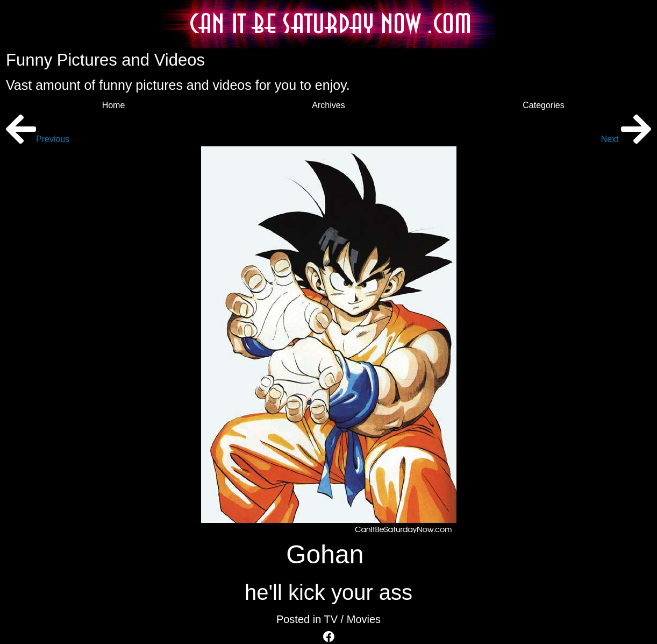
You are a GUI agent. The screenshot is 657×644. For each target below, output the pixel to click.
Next (626, 139)
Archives (328, 105)
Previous (38, 139)
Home (114, 105)
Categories (543, 105)
